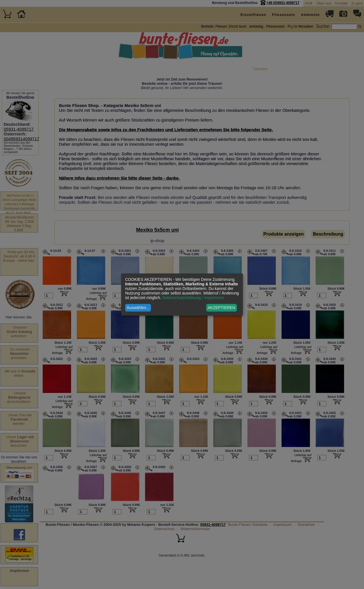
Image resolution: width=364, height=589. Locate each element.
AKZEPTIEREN (221, 308)
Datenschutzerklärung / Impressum (193, 298)
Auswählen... (138, 308)
